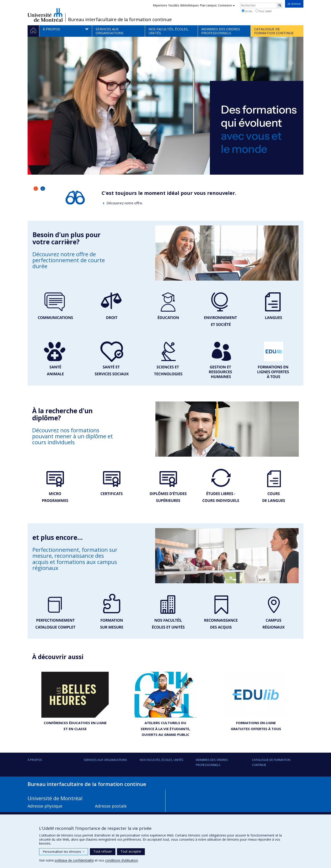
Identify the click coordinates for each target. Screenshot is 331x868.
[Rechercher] (280, 6)
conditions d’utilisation (121, 860)
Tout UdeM (263, 11)
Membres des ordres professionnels (212, 762)
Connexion (226, 5)
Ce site (247, 11)
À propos (35, 760)
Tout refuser (103, 851)
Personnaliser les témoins (64, 852)
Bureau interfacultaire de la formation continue (120, 20)
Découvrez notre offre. (125, 203)
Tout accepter (131, 851)
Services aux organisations (105, 760)
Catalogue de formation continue (271, 762)
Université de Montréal (45, 15)
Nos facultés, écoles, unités (162, 760)
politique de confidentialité (74, 860)
